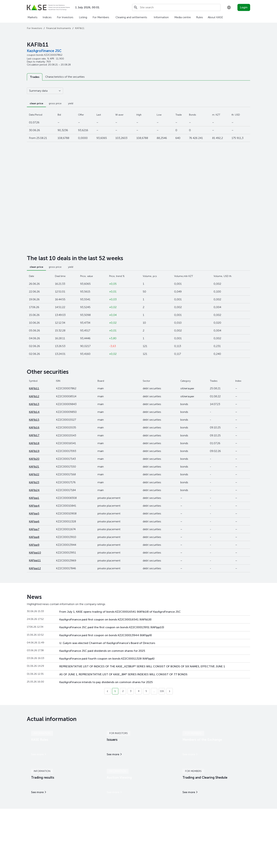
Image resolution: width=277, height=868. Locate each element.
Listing (83, 17)
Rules (200, 17)
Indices (47, 17)
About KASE (215, 17)
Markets (33, 17)
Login (244, 7)
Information (161, 17)
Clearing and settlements (131, 17)
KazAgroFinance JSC (44, 51)
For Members (101, 17)
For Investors (65, 17)
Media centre (183, 17)
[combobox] (229, 7)
